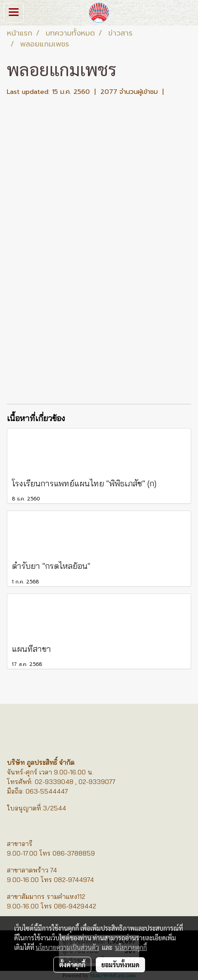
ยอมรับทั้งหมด (120, 965)
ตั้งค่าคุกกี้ (72, 965)
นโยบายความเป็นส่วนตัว (67, 947)
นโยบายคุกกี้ (131, 947)
